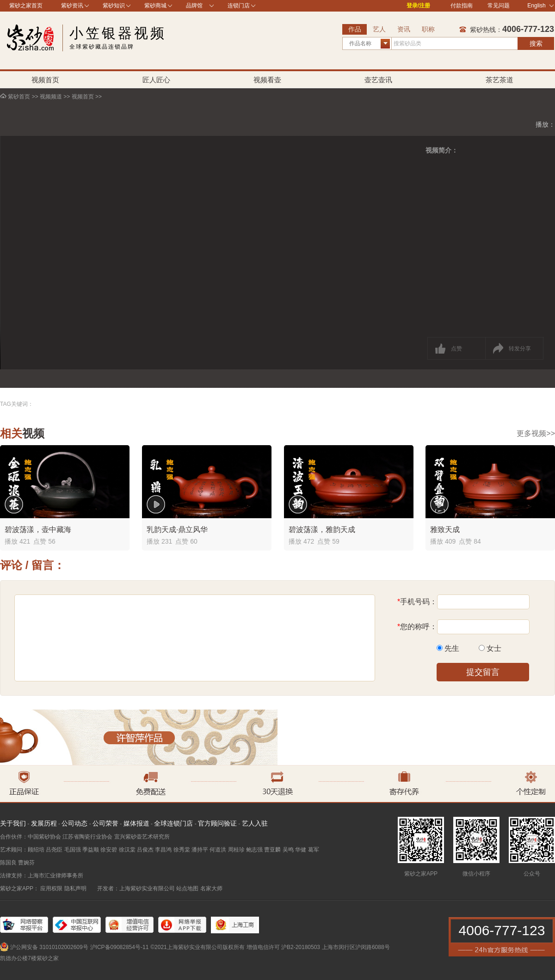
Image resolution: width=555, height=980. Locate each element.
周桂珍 (236, 850)
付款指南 (462, 6)
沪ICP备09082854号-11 (120, 947)
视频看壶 (267, 80)
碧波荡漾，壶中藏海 (38, 530)
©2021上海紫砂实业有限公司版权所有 (197, 947)
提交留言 (483, 672)
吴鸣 (288, 850)
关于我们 (13, 823)
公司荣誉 (105, 823)
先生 (452, 648)
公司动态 (74, 823)
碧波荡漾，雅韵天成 (322, 530)
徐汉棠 (127, 850)
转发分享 (520, 349)
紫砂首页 (19, 97)
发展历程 (44, 823)
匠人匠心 (156, 80)
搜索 (536, 43)
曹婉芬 (26, 863)
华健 (301, 850)
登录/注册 (418, 6)
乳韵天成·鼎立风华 (177, 530)
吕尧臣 (54, 850)
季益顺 (91, 850)
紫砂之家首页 (26, 6)
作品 (355, 29)
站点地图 (187, 888)
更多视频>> (536, 433)
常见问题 (499, 6)
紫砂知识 (114, 6)
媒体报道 (136, 823)
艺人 (379, 29)
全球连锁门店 (173, 823)
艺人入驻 (255, 823)
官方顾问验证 (217, 823)
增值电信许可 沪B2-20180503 (283, 947)
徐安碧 (109, 850)
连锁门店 (239, 6)
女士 (494, 648)
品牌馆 (194, 6)
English (540, 6)
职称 (428, 29)
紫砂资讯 (72, 6)
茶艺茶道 (499, 80)
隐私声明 (75, 888)
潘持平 (200, 850)
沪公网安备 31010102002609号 (49, 947)
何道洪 (218, 850)
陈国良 (8, 863)
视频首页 (45, 80)
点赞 (456, 349)
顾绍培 (36, 850)
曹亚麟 (272, 850)
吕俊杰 (145, 850)
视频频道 (51, 97)
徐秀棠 (182, 850)
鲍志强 (254, 850)
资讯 (404, 29)
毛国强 (73, 850)
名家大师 (211, 888)
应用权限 (51, 888)
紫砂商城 (155, 6)
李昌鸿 (163, 850)
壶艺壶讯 (378, 80)
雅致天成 (445, 530)
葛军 (314, 850)
